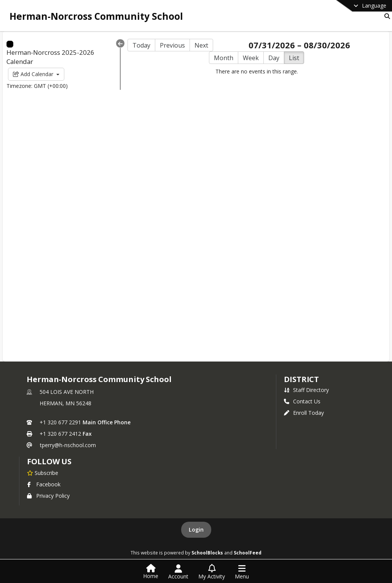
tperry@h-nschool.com (68, 445)
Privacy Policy (48, 496)
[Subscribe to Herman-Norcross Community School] (43, 473)
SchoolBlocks (207, 553)
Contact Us (302, 401)
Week (251, 58)
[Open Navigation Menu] (242, 572)
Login (196, 530)
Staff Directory (306, 390)
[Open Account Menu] (178, 572)
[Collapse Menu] (120, 43)
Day (274, 58)
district (301, 379)
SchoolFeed (248, 553)
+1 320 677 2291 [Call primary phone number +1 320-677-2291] (60, 422)
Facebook (44, 484)
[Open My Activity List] (212, 572)
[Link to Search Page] (386, 16)
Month (224, 58)
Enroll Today (304, 413)
